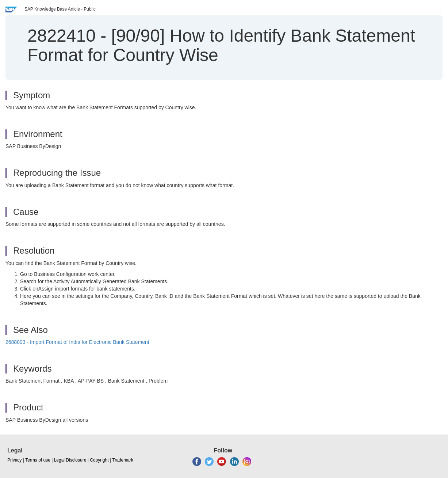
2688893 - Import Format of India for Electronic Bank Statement (77, 342)
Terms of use (38, 460)
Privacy (14, 460)
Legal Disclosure (70, 460)
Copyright (99, 460)
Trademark (123, 460)
